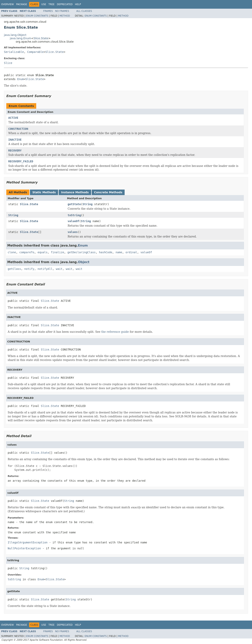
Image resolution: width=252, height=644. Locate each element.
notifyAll (45, 269)
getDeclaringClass (81, 252)
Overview (7, 4)
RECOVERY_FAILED (21, 161)
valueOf (74, 221)
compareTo (27, 252)
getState (74, 204)
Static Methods (44, 192)
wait (59, 269)
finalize (57, 252)
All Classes (84, 11)
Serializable (14, 52)
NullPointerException (24, 548)
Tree (51, 4)
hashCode (106, 252)
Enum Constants (37, 16)
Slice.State (41, 38)
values (73, 232)
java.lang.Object (15, 35)
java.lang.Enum (21, 38)
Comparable (35, 52)
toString (74, 215)
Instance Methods (75, 192)
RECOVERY (15, 150)
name (119, 252)
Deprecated (65, 4)
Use (44, 4)
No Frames (62, 11)
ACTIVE (13, 118)
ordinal (131, 252)
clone (12, 252)
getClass (14, 269)
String (88, 204)
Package (22, 4)
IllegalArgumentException (28, 542)
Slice (8, 63)
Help (78, 4)
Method (65, 16)
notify (29, 269)
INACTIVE (15, 140)
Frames (48, 11)
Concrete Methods (108, 192)
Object (84, 262)
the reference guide (115, 332)
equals (43, 252)
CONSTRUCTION (18, 129)
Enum (20, 79)
